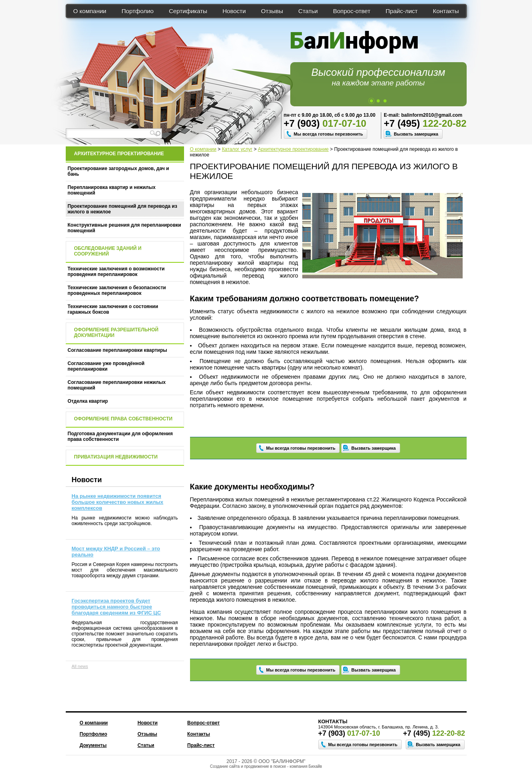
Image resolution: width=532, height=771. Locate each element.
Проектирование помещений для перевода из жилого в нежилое (122, 209)
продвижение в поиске (265, 766)
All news (80, 666)
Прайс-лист (402, 11)
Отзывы (272, 11)
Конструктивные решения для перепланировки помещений (124, 228)
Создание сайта (225, 766)
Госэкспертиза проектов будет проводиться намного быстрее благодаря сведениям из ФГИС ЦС (116, 607)
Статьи (308, 11)
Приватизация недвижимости (116, 457)
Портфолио (138, 11)
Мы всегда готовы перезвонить (329, 134)
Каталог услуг (237, 149)
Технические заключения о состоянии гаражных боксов (113, 309)
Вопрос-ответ (352, 11)
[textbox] (114, 133)
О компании (90, 11)
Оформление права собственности (123, 419)
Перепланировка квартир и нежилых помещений (112, 190)
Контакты (446, 11)
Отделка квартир (88, 401)
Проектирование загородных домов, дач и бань (118, 171)
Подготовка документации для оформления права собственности (120, 436)
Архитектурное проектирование (293, 149)
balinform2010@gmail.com (432, 115)
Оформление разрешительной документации (116, 333)
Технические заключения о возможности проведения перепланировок (116, 272)
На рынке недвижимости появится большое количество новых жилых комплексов (118, 502)
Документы (93, 745)
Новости (234, 11)
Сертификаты (188, 11)
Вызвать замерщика (416, 134)
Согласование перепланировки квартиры (117, 350)
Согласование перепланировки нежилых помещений (117, 385)
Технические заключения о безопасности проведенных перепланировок (117, 290)
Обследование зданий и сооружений (108, 251)
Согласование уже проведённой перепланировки (106, 366)
